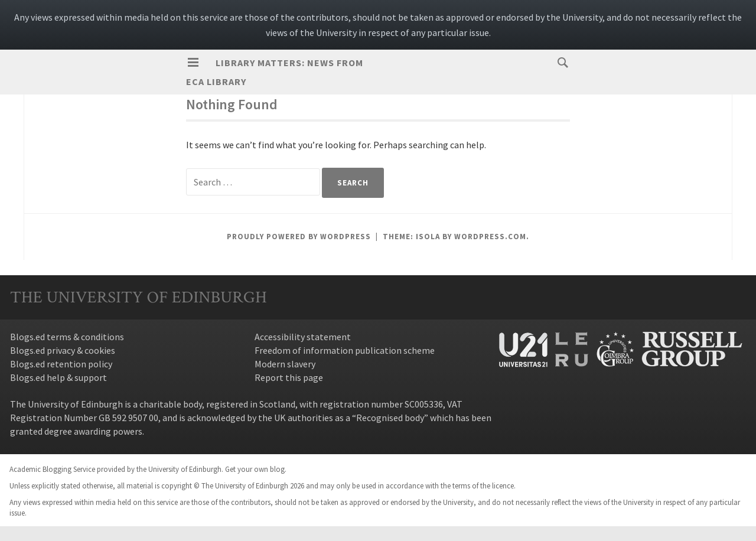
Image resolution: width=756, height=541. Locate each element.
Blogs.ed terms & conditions (67, 337)
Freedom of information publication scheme (345, 350)
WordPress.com (490, 237)
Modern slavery (285, 364)
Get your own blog (255, 469)
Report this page (289, 377)
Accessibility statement (303, 337)
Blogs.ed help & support (58, 377)
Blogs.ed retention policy (61, 364)
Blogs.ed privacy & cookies (63, 350)
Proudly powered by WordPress (299, 237)
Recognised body (390, 418)
